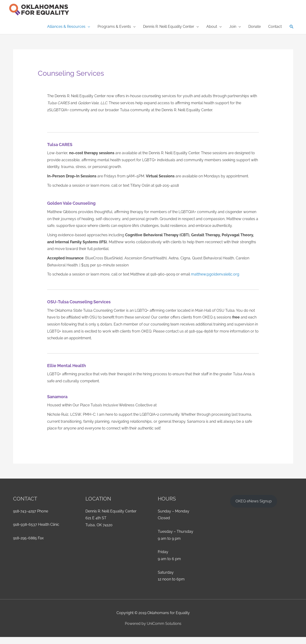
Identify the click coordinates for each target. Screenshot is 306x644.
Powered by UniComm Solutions (153, 624)
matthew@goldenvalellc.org (215, 274)
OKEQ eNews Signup (254, 501)
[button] (69, 27)
